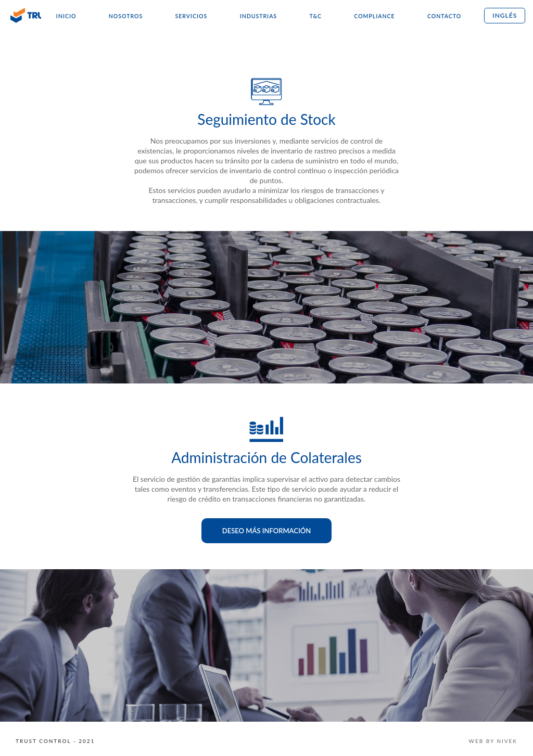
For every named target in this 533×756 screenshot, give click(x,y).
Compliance (374, 16)
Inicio (66, 16)
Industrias (258, 16)
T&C (315, 16)
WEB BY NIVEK (493, 741)
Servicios (192, 16)
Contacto (444, 16)
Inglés (505, 15)
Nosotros (126, 16)
